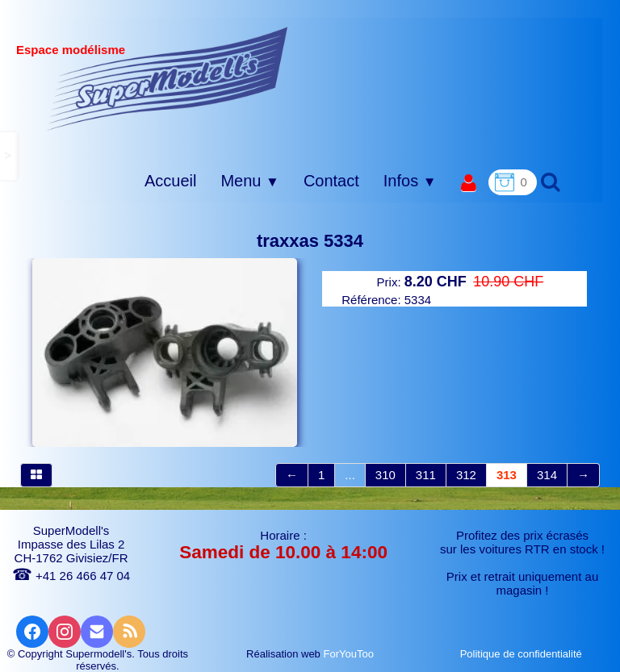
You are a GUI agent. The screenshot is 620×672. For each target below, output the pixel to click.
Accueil (170, 181)
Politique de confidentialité (523, 654)
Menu (249, 181)
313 (507, 475)
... (350, 475)
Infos (410, 181)
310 (385, 475)
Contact (331, 181)
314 (547, 475)
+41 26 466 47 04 (71, 576)
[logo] (168, 78)
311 (426, 475)
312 (466, 475)
